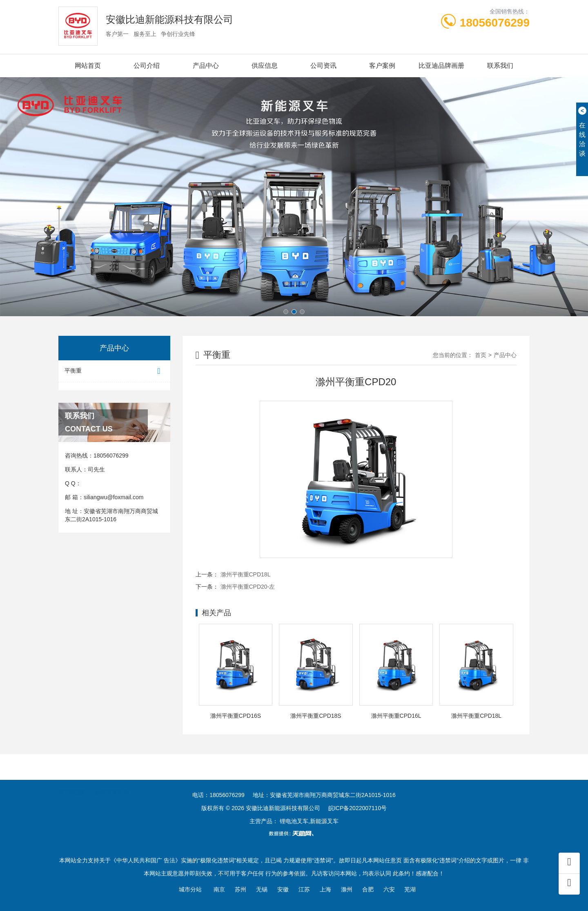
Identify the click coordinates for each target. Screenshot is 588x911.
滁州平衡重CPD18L (246, 574)
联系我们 (500, 66)
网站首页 (88, 66)
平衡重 (114, 371)
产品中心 (206, 66)
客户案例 (382, 66)
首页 (481, 355)
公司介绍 (147, 66)
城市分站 (190, 889)
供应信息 (265, 66)
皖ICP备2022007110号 (357, 808)
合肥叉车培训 (112, 780)
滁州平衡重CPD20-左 (248, 587)
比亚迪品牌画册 (441, 66)
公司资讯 (323, 66)
